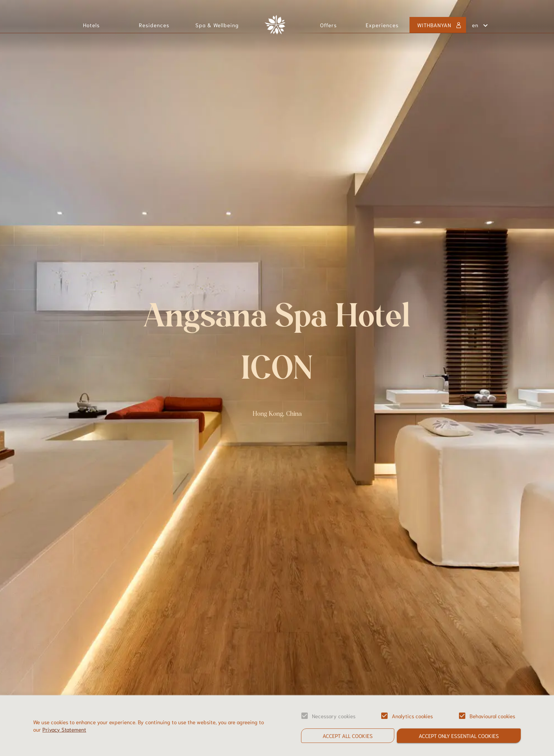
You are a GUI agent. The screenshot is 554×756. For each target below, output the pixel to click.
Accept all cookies (348, 736)
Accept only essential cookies (459, 736)
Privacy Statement (64, 729)
